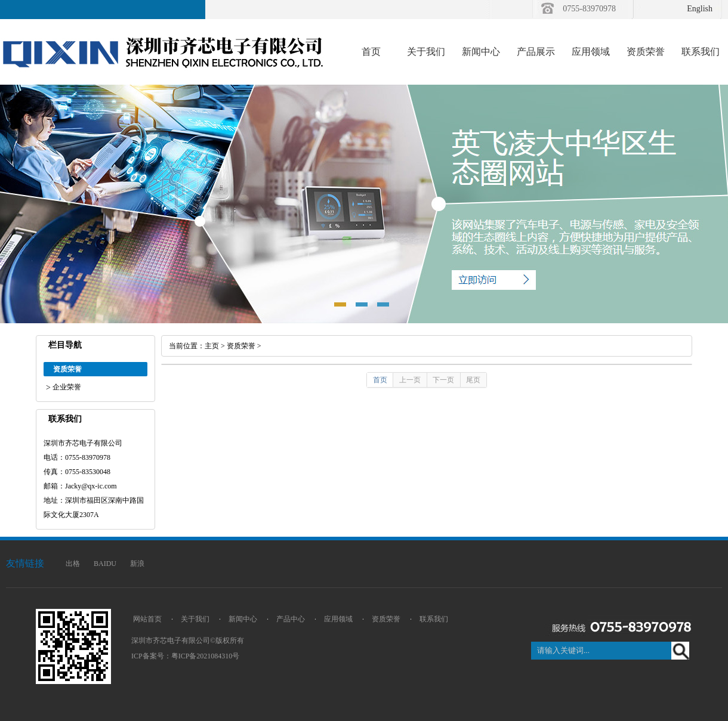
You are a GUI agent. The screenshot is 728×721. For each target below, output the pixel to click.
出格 (73, 564)
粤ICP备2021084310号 (206, 656)
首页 (371, 52)
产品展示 (536, 52)
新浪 (137, 564)
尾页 (473, 380)
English (700, 9)
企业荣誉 (67, 387)
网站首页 (147, 619)
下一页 (443, 380)
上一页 (410, 380)
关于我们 (426, 52)
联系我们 (701, 52)
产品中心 (291, 619)
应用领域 (591, 52)
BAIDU (105, 564)
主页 (212, 346)
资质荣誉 (646, 52)
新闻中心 (481, 52)
